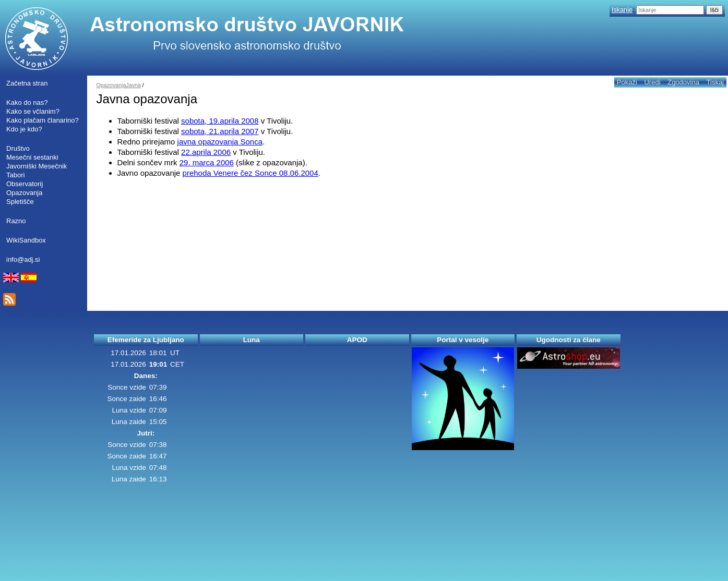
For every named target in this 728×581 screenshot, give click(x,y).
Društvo (18, 148)
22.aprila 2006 (206, 152)
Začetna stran (27, 83)
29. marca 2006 (207, 162)
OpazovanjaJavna (119, 85)
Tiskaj (715, 82)
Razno (16, 221)
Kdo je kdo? (24, 129)
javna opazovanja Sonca (220, 142)
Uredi (652, 82)
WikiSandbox (26, 240)
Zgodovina (683, 82)
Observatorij (25, 184)
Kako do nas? (27, 102)
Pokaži (627, 82)
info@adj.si (23, 259)
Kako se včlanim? (33, 111)
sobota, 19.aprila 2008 (220, 121)
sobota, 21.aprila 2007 (220, 131)
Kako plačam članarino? (43, 120)
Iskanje (622, 10)
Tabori (15, 175)
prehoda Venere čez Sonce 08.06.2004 (250, 173)
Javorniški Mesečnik (37, 166)
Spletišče (20, 202)
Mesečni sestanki (32, 157)
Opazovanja (24, 193)
